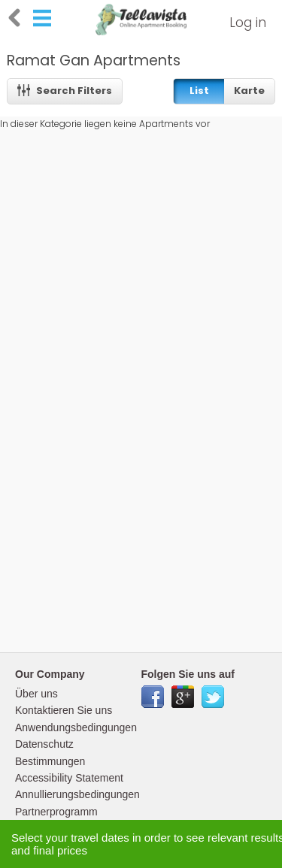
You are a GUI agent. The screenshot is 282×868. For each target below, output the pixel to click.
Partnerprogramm (56, 812)
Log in (248, 23)
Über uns (36, 694)
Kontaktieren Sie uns (64, 710)
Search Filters (65, 91)
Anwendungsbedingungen (76, 727)
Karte (249, 91)
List (199, 91)
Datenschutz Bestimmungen (50, 752)
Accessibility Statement (69, 778)
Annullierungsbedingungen (77, 794)
